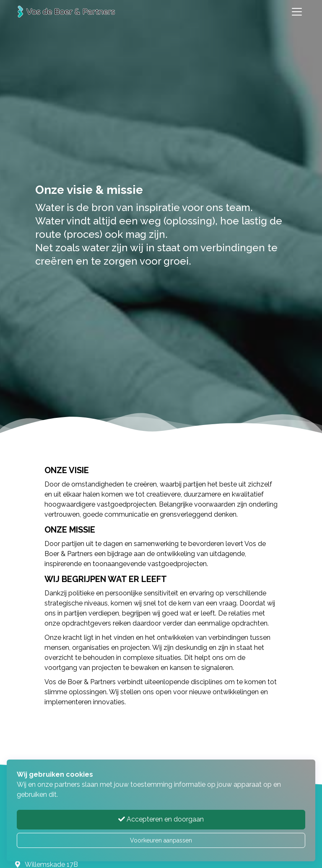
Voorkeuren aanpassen (161, 840)
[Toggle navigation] (297, 12)
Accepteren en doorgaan (161, 819)
